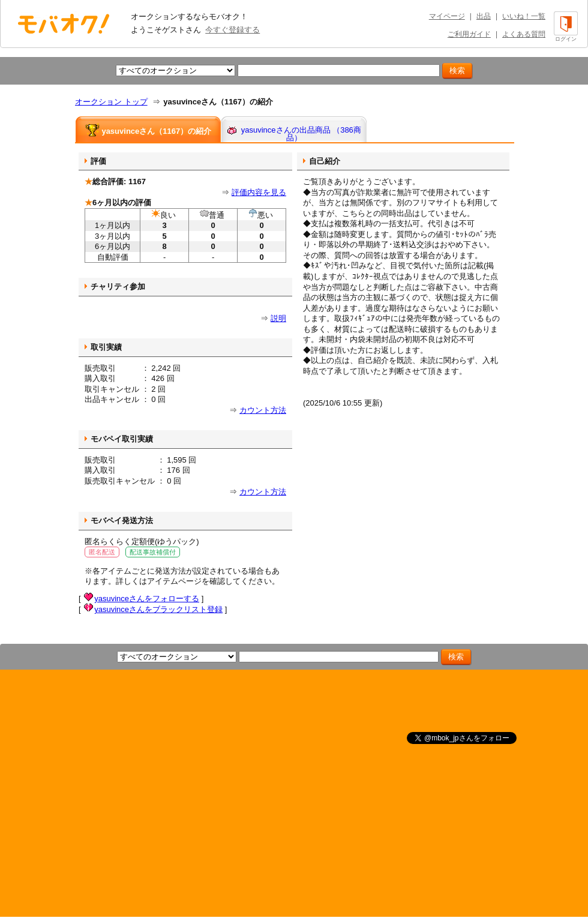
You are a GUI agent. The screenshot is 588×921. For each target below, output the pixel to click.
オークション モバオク (64, 23)
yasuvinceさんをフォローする (147, 598)
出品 (484, 16)
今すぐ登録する (232, 30)
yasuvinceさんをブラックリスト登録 (158, 609)
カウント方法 (263, 410)
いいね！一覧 (524, 16)
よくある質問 (524, 34)
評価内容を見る (259, 192)
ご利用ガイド (469, 34)
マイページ (447, 16)
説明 (278, 318)
